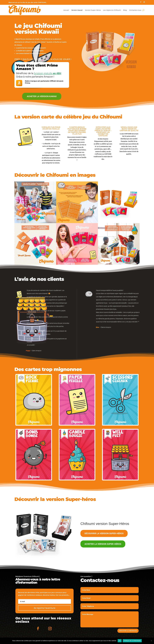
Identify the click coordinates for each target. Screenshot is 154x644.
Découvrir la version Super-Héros (104, 533)
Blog (125, 10)
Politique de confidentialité (132, 641)
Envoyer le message (128, 631)
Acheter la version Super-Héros (103, 544)
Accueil (66, 10)
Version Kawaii (77, 10)
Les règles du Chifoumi (112, 10)
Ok (120, 641)
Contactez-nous (135, 10)
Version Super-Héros (93, 10)
